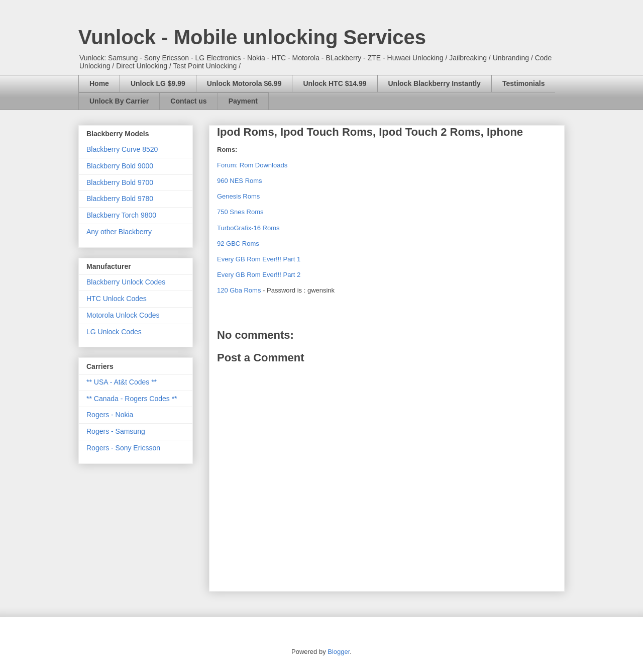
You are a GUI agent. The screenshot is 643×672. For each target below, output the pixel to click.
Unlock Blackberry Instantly (435, 83)
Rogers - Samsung (116, 431)
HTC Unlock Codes (117, 299)
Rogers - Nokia (110, 415)
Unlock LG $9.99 (158, 83)
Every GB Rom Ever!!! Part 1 (259, 259)
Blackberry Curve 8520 (122, 149)
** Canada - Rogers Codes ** (132, 399)
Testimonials (524, 83)
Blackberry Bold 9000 (120, 166)
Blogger (339, 652)
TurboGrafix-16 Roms (248, 228)
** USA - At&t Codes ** (122, 382)
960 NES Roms (240, 181)
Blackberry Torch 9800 (121, 215)
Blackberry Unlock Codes (126, 282)
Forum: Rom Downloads (252, 165)
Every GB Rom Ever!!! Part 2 (259, 275)
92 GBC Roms (238, 244)
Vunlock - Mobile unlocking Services (252, 37)
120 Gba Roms (239, 290)
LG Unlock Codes (114, 332)
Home (99, 83)
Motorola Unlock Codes (123, 315)
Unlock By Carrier (119, 101)
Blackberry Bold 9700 (120, 182)
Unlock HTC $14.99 (335, 83)
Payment (243, 101)
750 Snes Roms (240, 212)
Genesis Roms (238, 196)
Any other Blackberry (119, 232)
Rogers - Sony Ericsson (123, 448)
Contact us (188, 101)
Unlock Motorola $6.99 (244, 83)
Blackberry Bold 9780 (120, 199)
